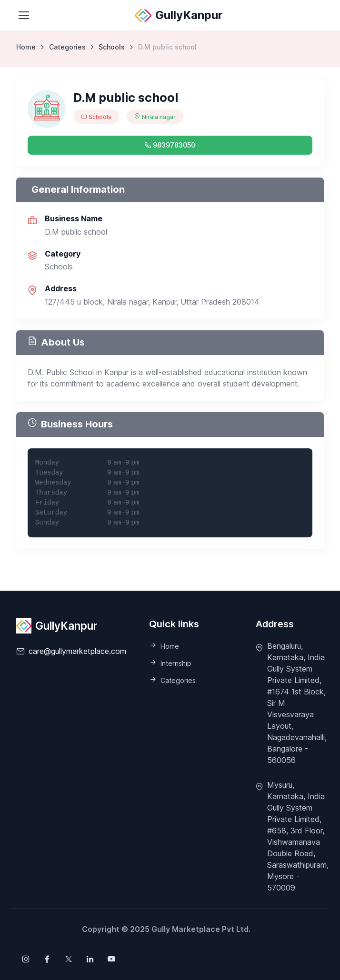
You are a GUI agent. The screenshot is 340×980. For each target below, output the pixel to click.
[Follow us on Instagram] (26, 959)
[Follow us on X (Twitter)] (69, 959)
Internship (176, 663)
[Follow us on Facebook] (47, 959)
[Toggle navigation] (23, 15)
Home (26, 47)
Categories (67, 47)
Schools (112, 47)
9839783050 (170, 145)
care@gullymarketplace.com (77, 651)
